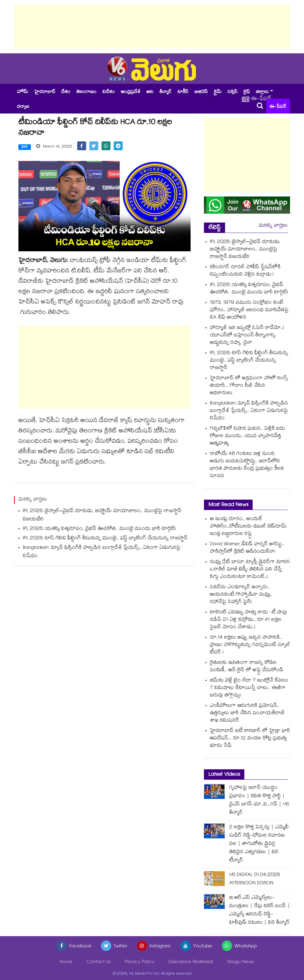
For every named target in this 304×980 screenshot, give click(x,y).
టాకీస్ (183, 92)
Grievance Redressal (191, 962)
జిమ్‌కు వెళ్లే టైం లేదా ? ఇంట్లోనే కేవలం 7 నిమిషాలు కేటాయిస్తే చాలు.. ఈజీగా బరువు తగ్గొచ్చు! (249, 688)
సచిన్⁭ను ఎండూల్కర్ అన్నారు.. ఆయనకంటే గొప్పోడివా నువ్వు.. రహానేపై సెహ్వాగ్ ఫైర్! (241, 595)
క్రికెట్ (25, 147)
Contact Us (99, 962)
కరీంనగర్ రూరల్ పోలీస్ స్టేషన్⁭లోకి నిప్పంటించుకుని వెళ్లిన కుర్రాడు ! (245, 271)
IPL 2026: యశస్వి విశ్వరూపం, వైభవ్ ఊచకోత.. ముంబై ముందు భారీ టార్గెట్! (100, 529)
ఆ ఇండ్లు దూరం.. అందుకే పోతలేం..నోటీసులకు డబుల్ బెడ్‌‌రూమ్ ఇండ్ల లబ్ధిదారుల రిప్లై (248, 527)
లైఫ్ (247, 92)
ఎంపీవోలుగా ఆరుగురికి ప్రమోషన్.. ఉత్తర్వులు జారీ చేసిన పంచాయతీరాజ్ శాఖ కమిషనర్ (247, 713)
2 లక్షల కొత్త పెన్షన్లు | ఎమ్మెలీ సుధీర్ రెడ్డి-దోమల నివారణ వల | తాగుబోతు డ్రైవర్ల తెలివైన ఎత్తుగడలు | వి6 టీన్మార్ (259, 844)
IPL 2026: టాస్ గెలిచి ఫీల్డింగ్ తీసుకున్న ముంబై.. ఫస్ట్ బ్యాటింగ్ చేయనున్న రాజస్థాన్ (105, 539)
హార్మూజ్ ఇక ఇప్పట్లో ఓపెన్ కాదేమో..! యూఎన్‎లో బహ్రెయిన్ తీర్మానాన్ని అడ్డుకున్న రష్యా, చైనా (247, 336)
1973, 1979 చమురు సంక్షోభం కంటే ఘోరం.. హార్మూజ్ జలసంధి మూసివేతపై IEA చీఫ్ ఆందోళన (249, 310)
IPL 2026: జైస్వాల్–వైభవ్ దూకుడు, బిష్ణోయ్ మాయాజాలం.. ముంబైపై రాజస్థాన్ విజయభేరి (102, 515)
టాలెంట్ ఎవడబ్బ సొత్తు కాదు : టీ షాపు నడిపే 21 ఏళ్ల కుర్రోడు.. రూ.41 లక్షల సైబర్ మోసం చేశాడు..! (248, 620)
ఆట (150, 92)
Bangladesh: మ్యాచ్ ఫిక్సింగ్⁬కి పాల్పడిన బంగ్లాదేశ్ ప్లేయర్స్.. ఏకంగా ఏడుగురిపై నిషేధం (102, 552)
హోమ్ (23, 92)
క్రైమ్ (218, 92)
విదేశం (109, 92)
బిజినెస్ (201, 92)
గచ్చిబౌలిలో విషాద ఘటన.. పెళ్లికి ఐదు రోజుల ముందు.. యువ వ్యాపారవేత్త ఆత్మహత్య (247, 436)
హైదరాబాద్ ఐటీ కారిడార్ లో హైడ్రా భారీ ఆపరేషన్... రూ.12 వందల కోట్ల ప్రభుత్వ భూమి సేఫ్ (250, 739)
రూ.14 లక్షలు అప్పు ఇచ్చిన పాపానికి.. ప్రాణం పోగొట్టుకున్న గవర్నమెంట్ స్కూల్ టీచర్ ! (250, 645)
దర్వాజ (23, 107)
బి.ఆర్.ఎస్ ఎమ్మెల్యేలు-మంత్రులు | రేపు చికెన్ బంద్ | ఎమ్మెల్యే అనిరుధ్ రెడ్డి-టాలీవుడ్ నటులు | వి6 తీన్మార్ (260, 911)
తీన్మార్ (166, 92)
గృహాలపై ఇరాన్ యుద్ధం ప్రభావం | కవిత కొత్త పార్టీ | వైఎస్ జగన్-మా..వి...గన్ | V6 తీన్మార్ (259, 801)
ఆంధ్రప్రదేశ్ (131, 92)
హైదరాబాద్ (45, 92)
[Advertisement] (152, 27)
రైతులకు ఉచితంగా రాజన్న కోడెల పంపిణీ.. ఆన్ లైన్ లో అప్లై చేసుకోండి (247, 667)
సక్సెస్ (232, 92)
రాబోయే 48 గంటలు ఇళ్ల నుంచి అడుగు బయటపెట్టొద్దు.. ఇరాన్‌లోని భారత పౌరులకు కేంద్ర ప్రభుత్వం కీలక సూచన (247, 465)
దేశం (66, 92)
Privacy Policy (140, 962)
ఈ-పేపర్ (278, 107)
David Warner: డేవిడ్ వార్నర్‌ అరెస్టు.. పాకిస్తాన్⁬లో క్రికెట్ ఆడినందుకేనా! (247, 548)
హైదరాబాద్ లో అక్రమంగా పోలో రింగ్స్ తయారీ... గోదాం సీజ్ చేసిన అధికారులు (249, 386)
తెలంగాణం (86, 92)
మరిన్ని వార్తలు (273, 226)
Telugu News (240, 962)
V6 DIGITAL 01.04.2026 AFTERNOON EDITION (255, 879)
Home (66, 962)
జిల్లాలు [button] (262, 92)
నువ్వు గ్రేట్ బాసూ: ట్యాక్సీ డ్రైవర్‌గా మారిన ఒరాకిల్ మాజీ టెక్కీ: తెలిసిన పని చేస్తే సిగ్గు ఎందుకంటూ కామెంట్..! (250, 570)
